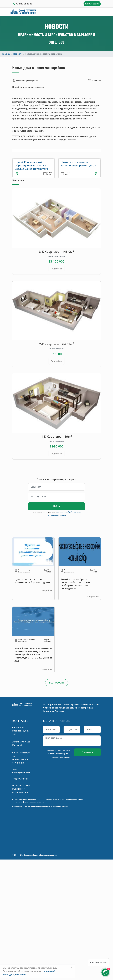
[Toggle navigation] (99, 12)
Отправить (87, 752)
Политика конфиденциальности (27, 799)
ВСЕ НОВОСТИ (57, 683)
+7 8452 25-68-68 (24, 4)
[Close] (72, 968)
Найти (57, 506)
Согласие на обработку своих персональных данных (63, 799)
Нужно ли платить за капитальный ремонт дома (78, 164)
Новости (18, 54)
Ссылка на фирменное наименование (29, 802)
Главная (6, 54)
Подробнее (57, 269)
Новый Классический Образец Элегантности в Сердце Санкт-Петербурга (31, 165)
